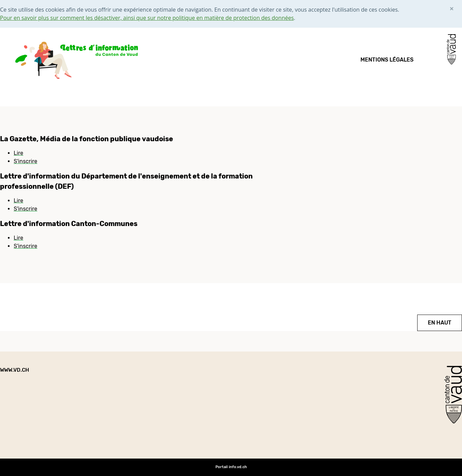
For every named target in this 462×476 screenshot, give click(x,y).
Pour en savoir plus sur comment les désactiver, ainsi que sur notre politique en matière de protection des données (147, 18)
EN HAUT (440, 323)
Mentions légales (387, 60)
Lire (18, 153)
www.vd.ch (15, 370)
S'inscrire (25, 161)
